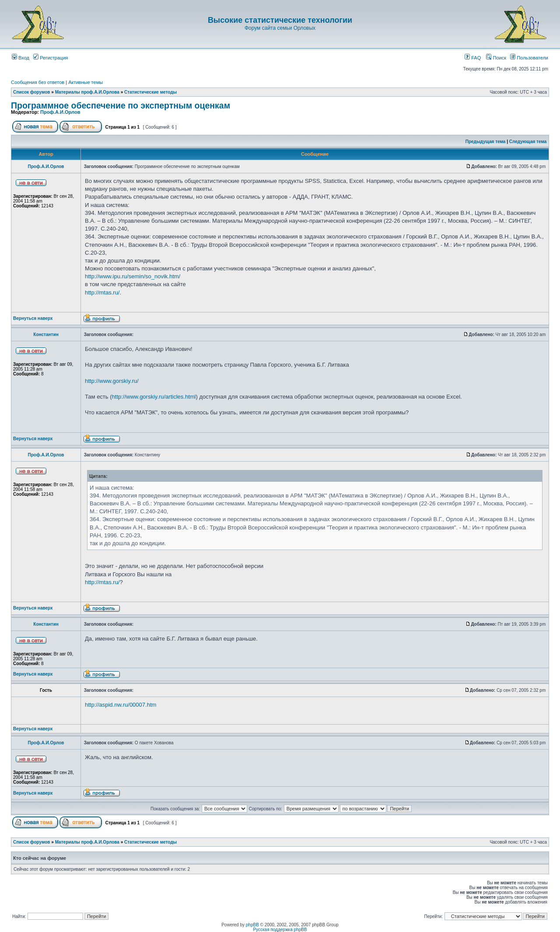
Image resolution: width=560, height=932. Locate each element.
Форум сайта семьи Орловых (280, 28)
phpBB (252, 925)
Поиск (496, 58)
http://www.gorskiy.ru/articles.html (154, 397)
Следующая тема (528, 142)
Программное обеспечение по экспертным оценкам (121, 105)
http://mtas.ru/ (102, 293)
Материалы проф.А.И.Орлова (87, 92)
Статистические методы (150, 92)
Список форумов (32, 92)
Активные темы (86, 82)
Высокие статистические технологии (280, 20)
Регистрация (51, 58)
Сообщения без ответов (38, 82)
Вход (21, 58)
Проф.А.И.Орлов (60, 112)
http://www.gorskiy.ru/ (112, 381)
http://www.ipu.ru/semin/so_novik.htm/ (133, 276)
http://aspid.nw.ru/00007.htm (121, 705)
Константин (46, 335)
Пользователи (529, 58)
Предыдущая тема (486, 142)
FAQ (473, 58)
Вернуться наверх (33, 318)
